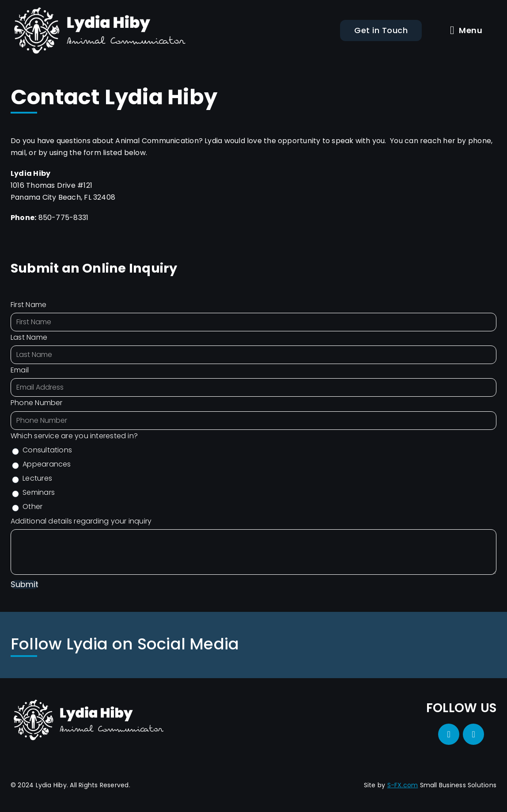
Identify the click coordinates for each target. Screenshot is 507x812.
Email (20, 370)
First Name (28, 305)
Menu (466, 30)
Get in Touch (381, 30)
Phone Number (37, 403)
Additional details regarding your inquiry (81, 521)
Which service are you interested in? (74, 436)
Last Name (29, 337)
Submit (25, 585)
